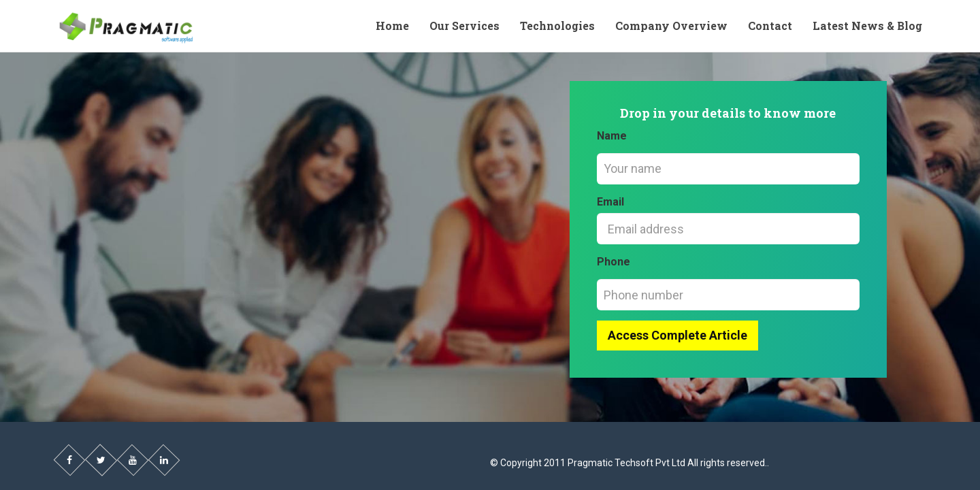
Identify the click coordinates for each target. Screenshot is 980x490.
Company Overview (671, 26)
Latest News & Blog (867, 26)
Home (392, 26)
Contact (770, 26)
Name (612, 136)
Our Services (464, 26)
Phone (614, 262)
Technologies (557, 26)
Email (610, 202)
